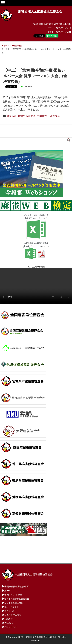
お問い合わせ (27, 554)
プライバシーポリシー (16, 557)
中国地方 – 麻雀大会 (48, 116)
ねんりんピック (12, 607)
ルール (8, 591)
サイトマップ (47, 554)
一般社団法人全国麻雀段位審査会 (39, 11)
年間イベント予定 (13, 595)
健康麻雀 (11, 116)
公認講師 (9, 619)
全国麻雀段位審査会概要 (17, 586)
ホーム (9, 554)
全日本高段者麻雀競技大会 (17, 599)
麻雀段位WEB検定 (13, 615)
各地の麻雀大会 (27, 116)
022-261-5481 (63, 32)
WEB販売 (9, 623)
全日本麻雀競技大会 (14, 603)
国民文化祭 (10, 611)
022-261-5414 (63, 28)
